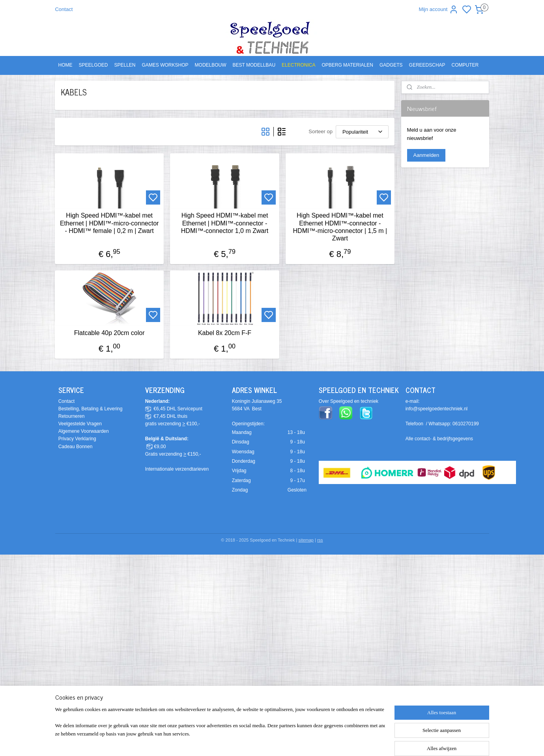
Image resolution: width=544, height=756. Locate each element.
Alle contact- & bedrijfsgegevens (439, 439)
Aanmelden (426, 155)
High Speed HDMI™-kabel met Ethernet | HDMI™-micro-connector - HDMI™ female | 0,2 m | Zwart (109, 223)
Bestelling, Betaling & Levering (91, 409)
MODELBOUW (211, 65)
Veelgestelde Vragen (80, 424)
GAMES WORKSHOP (165, 65)
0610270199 (466, 424)
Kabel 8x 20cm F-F (225, 333)
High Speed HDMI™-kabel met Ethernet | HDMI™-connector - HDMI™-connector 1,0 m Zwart (225, 223)
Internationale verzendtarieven (177, 469)
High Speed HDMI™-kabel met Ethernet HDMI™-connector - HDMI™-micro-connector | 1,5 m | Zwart (340, 227)
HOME (65, 65)
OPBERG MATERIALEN (347, 65)
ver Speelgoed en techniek (350, 401)
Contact (64, 9)
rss (320, 540)
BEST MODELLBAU (254, 65)
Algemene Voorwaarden (84, 431)
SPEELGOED (93, 65)
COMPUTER (465, 65)
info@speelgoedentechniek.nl (437, 409)
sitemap (306, 540)
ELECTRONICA (298, 65)
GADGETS (391, 65)
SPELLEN (125, 65)
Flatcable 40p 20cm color (109, 333)
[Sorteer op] (362, 132)
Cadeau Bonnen (76, 447)
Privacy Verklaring (77, 439)
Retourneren (72, 416)
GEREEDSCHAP (427, 65)
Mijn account (438, 9)
